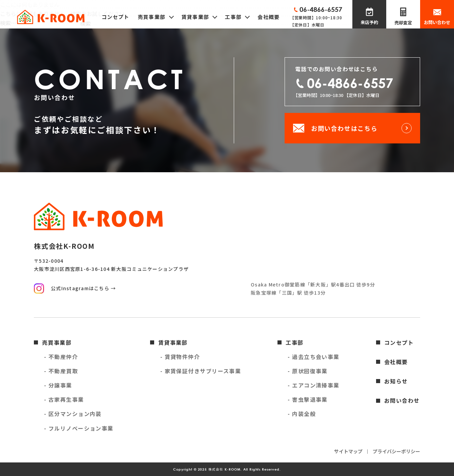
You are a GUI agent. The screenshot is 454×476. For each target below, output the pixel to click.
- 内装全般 (302, 414)
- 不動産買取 (61, 371)
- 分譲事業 (58, 385)
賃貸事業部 (173, 342)
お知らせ (396, 381)
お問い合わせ (437, 22)
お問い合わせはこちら (344, 128)
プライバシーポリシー (396, 451)
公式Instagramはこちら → (83, 288)
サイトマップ (348, 451)
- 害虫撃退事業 (308, 399)
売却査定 (403, 23)
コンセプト (116, 17)
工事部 (294, 342)
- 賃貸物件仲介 (180, 357)
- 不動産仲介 (61, 357)
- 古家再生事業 (64, 399)
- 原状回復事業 (308, 371)
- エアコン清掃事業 (313, 385)
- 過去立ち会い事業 (313, 357)
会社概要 (269, 17)
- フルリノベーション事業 (79, 428)
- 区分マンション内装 (73, 414)
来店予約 (369, 22)
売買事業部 (57, 342)
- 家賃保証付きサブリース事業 (201, 371)
